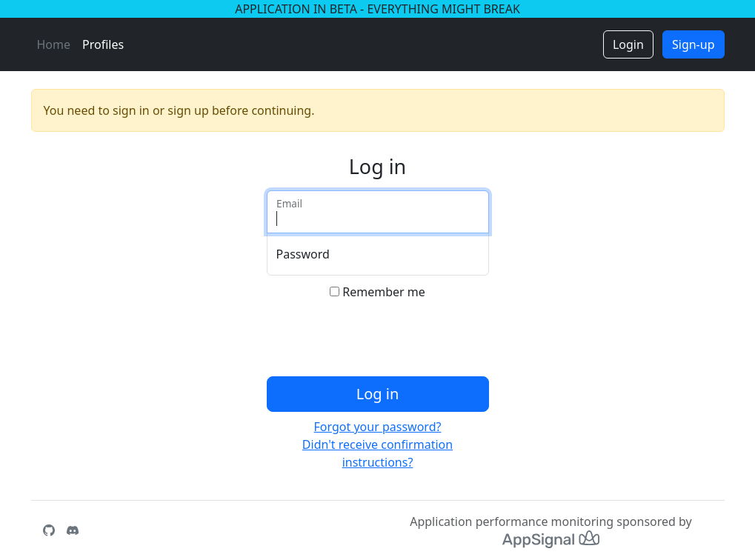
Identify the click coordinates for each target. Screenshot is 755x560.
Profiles (103, 44)
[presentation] (379, 341)
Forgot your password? (378, 427)
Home (54, 44)
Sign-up (694, 44)
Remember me (384, 292)
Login (628, 44)
